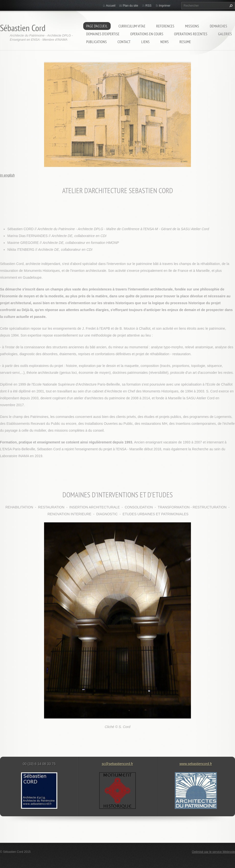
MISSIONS (192, 26)
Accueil (111, 6)
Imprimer (165, 6)
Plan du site (130, 6)
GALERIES (225, 34)
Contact (124, 42)
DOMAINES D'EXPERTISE (103, 34)
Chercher (230, 6)
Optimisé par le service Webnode (213, 852)
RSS (148, 6)
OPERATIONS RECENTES (191, 34)
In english (7, 175)
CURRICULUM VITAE (132, 26)
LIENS (145, 42)
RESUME (185, 42)
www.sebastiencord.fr (196, 764)
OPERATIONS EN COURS (147, 34)
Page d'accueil (97, 26)
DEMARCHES (218, 26)
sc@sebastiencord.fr (117, 764)
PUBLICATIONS (96, 42)
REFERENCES (165, 26)
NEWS (164, 42)
